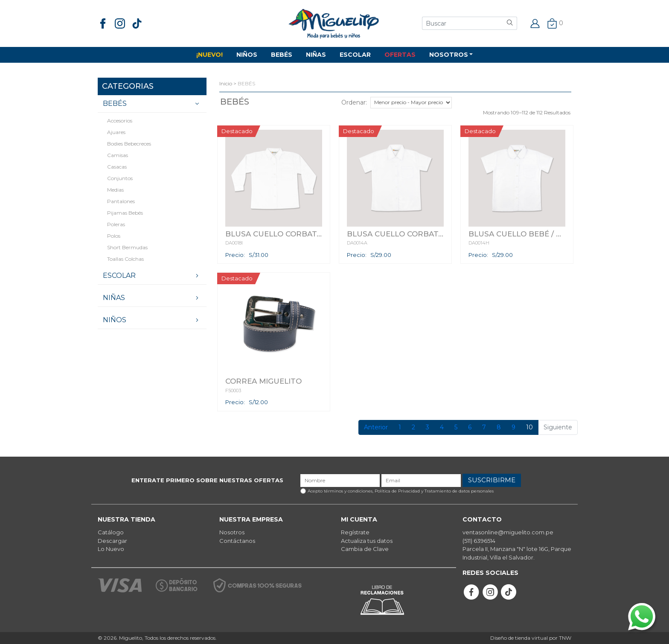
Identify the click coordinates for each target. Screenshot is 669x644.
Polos (114, 236)
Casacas (117, 167)
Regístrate (355, 532)
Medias (115, 190)
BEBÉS (282, 55)
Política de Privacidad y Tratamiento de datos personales (434, 491)
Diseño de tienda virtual (519, 638)
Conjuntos (120, 178)
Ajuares (116, 132)
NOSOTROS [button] (449, 55)
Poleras (116, 224)
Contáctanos (237, 541)
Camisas (118, 155)
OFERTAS (400, 55)
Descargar (112, 541)
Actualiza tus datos (367, 541)
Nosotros (232, 532)
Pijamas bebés (125, 213)
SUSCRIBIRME (492, 480)
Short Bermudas (127, 247)
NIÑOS (247, 55)
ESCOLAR (355, 55)
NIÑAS (316, 55)
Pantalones (121, 201)
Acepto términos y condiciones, (401, 491)
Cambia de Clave (365, 549)
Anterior (376, 427)
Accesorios (120, 121)
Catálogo (111, 532)
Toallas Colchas (125, 259)
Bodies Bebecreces (129, 144)
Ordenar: (354, 102)
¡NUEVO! (209, 55)
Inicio (226, 83)
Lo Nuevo (111, 549)
